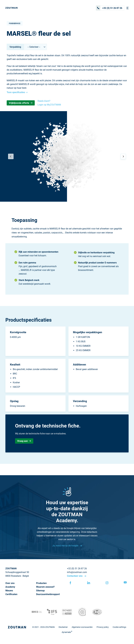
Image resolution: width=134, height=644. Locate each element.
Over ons (10, 583)
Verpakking (15, 47)
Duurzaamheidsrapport (48, 594)
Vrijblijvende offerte (21, 103)
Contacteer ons (75, 576)
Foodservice (15, 23)
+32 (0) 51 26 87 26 (109, 8)
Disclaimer (63, 627)
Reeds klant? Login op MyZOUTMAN (49, 103)
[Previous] (11, 156)
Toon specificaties (17, 92)
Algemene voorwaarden (82, 627)
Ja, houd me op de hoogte (66, 546)
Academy (10, 587)
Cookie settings (119, 627)
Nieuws (9, 591)
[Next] (123, 156)
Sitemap (40, 591)
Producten (41, 583)
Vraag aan (24, 441)
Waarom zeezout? (45, 587)
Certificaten (11, 594)
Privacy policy (103, 627)
